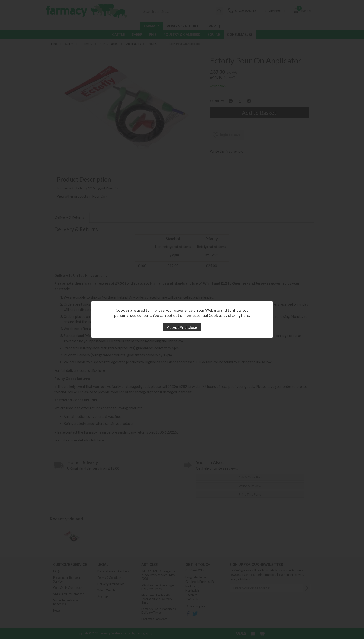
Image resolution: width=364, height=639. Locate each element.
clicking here (239, 316)
